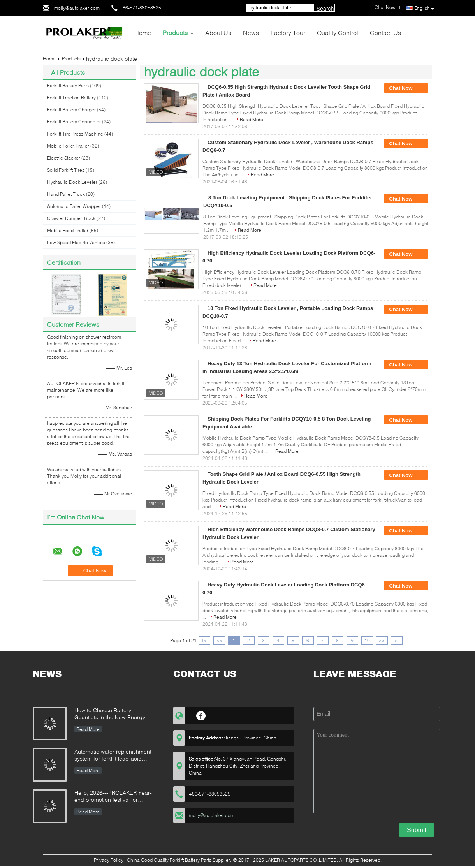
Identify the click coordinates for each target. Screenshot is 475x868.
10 (367, 640)
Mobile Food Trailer (68, 230)
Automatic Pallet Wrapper (74, 206)
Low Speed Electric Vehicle (76, 242)
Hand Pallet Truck (66, 194)
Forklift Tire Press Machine (75, 134)
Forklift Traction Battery (71, 98)
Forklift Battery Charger (71, 110)
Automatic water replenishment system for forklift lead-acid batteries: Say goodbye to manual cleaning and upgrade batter (113, 756)
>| (397, 640)
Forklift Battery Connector (74, 122)
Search (325, 9)
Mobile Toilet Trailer (68, 146)
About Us (218, 33)
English (424, 8)
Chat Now (406, 88)
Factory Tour (288, 33)
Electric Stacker (64, 158)
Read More (252, 119)
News (251, 33)
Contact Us (385, 33)
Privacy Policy (109, 860)
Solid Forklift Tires (66, 170)
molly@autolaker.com (77, 8)
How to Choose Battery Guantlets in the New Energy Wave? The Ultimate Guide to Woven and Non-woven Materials (110, 714)
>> (382, 640)
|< (204, 640)
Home (143, 33)
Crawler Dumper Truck (71, 218)
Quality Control (338, 33)
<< (219, 640)
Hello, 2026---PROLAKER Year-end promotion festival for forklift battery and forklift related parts (113, 797)
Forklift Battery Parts (68, 85)
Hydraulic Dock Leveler (72, 182)
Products (175, 33)
